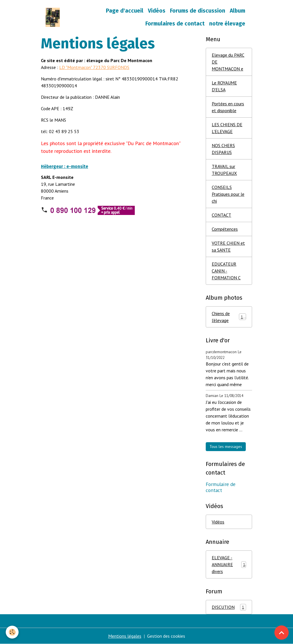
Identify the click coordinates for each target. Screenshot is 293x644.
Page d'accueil (125, 11)
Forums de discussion (198, 11)
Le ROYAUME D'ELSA (224, 86)
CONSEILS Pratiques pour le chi (228, 194)
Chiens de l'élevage (229, 317)
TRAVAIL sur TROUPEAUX (224, 170)
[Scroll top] (282, 633)
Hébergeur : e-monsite (65, 167)
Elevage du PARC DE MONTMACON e (228, 62)
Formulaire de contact (221, 487)
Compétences (225, 229)
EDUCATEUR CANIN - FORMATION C (226, 271)
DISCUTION (229, 607)
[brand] (53, 17)
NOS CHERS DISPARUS (223, 149)
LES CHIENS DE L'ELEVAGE (227, 128)
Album (237, 11)
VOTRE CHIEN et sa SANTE (228, 246)
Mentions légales (125, 636)
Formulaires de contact (175, 24)
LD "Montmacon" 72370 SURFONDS (94, 67)
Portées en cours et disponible (228, 107)
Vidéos (157, 11)
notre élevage (227, 24)
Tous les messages (226, 447)
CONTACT (221, 215)
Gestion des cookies (166, 636)
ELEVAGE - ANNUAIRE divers (229, 564)
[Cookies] (12, 632)
